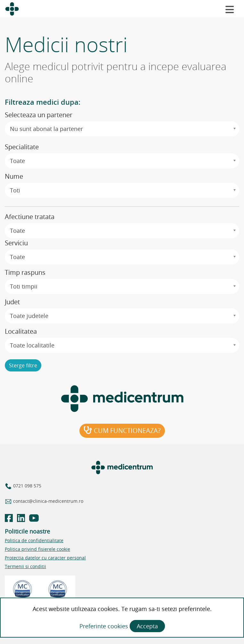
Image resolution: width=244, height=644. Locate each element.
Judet (12, 302)
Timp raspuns (25, 272)
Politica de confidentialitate (34, 540)
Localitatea (21, 331)
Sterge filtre (23, 365)
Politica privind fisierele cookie (37, 549)
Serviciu (16, 243)
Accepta (147, 626)
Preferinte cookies (105, 626)
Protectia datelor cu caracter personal (45, 558)
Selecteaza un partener (39, 115)
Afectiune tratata (30, 217)
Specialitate (22, 147)
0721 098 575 (27, 486)
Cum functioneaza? (122, 431)
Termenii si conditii (25, 566)
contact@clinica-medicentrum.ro (48, 501)
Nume (14, 176)
